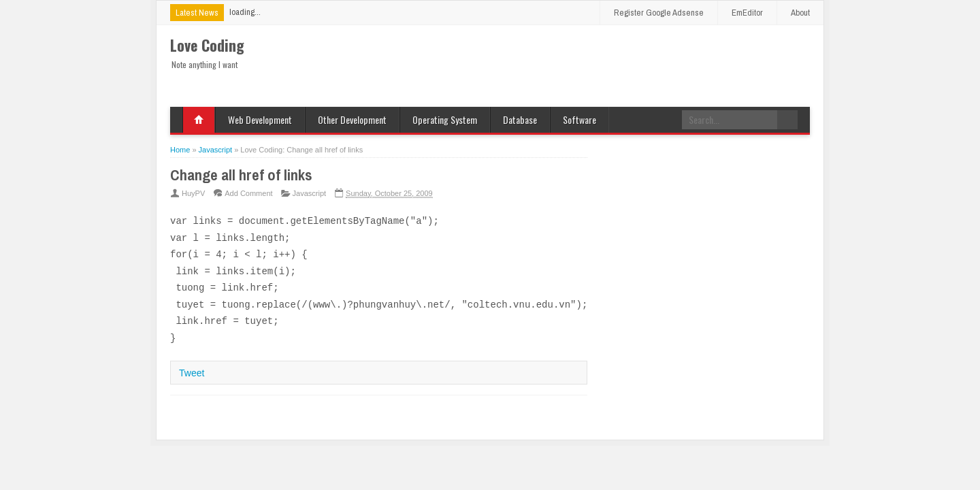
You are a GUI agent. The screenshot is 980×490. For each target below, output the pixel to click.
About (800, 13)
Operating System (445, 119)
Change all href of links (241, 175)
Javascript (310, 193)
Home (199, 120)
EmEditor (747, 13)
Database (520, 119)
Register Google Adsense (659, 13)
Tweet (192, 373)
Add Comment (248, 193)
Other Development (352, 119)
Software (579, 119)
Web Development (260, 119)
